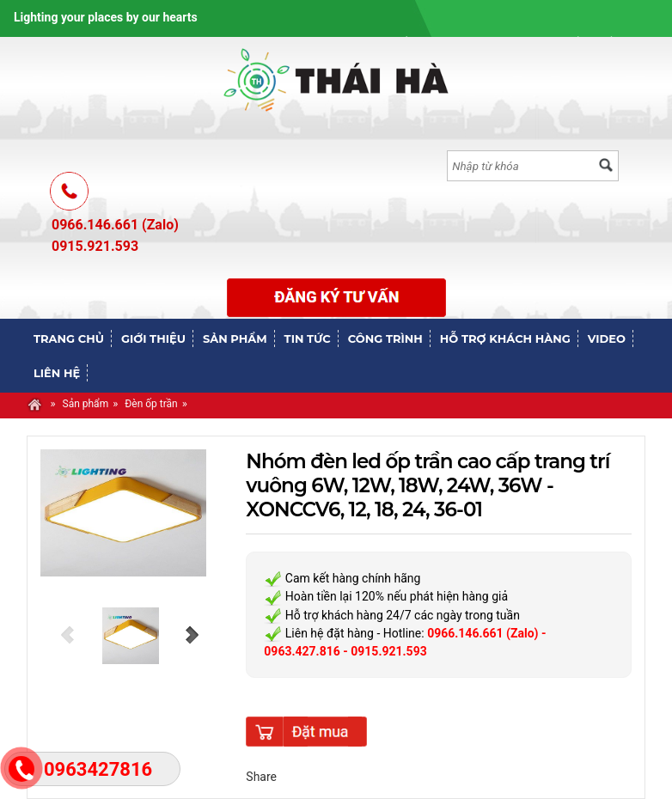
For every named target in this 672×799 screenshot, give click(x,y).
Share (261, 777)
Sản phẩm (86, 404)
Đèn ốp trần (151, 404)
